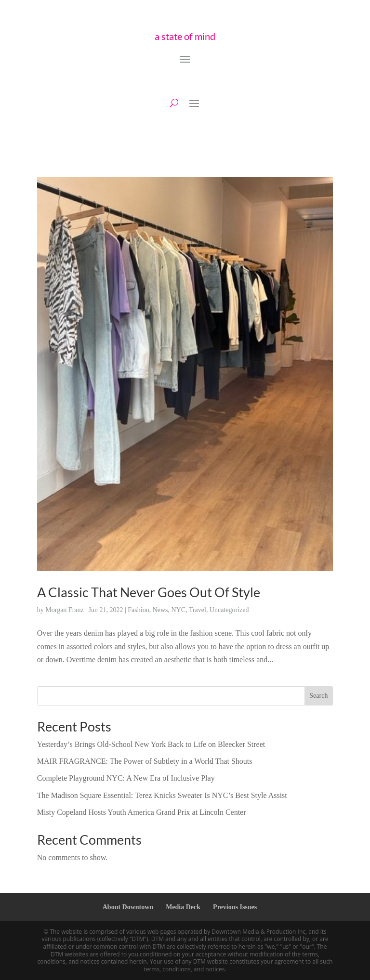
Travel (198, 610)
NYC (179, 610)
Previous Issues (235, 907)
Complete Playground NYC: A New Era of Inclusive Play (126, 778)
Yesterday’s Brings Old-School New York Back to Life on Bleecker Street (151, 744)
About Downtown (128, 907)
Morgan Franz (64, 610)
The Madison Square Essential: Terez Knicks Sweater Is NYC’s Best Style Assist (162, 795)
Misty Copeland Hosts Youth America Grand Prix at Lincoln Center (142, 812)
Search (318, 696)
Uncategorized (229, 610)
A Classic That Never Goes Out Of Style (149, 592)
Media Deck (183, 907)
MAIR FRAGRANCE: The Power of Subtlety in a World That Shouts (145, 761)
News (160, 610)
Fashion (138, 610)
